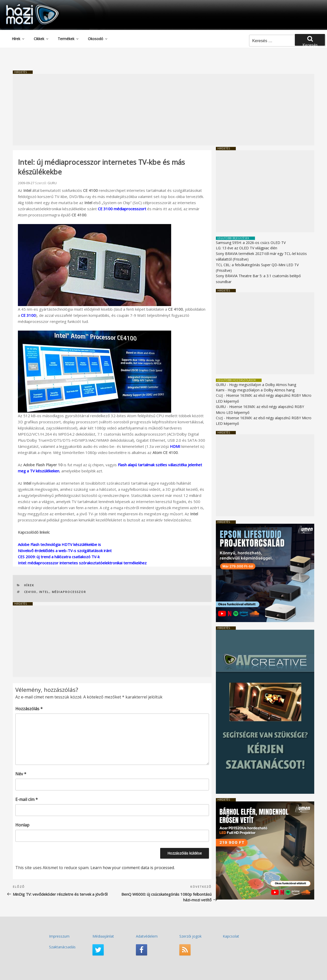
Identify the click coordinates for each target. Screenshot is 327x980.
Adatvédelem (147, 936)
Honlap (22, 825)
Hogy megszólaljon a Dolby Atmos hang (263, 385)
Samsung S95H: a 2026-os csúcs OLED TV (251, 243)
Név (21, 774)
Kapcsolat (231, 936)
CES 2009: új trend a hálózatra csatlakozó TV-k (59, 557)
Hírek (18, 39)
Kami (220, 390)
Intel (44, 592)
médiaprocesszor (69, 592)
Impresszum (59, 936)
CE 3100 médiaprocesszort (122, 209)
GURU (52, 183)
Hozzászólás (29, 709)
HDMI (175, 446)
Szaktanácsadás (62, 947)
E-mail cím (27, 799)
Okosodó (98, 39)
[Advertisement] (163, 110)
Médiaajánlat (103, 936)
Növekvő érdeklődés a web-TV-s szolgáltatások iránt (65, 551)
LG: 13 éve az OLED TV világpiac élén (247, 248)
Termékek (68, 39)
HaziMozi (25, 6)
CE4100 (30, 592)
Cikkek (41, 39)
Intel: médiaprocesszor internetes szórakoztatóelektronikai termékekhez (82, 563)
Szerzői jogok (190, 936)
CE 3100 (28, 315)
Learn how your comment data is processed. (133, 868)
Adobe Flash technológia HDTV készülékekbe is (59, 544)
